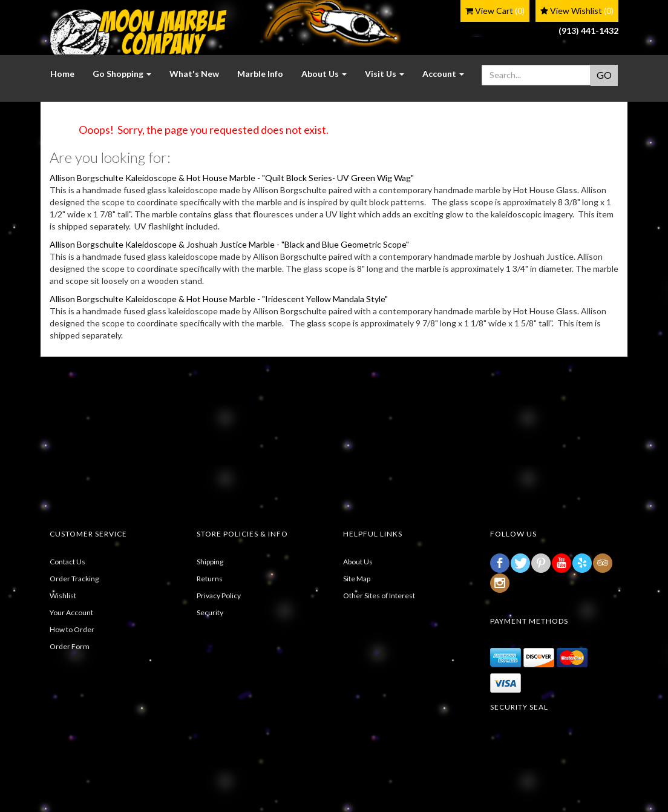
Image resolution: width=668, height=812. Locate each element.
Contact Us (67, 562)
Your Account (71, 612)
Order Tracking (74, 579)
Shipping (210, 562)
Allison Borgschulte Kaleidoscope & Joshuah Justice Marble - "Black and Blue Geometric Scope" (229, 244)
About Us (358, 562)
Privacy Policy (219, 596)
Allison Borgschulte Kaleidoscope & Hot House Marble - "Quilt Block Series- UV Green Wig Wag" (232, 178)
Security (210, 612)
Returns (210, 579)
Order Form (70, 646)
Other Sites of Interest (379, 596)
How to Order (72, 629)
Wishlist (63, 596)
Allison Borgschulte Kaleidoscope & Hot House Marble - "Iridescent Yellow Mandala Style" (219, 299)
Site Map (357, 579)
